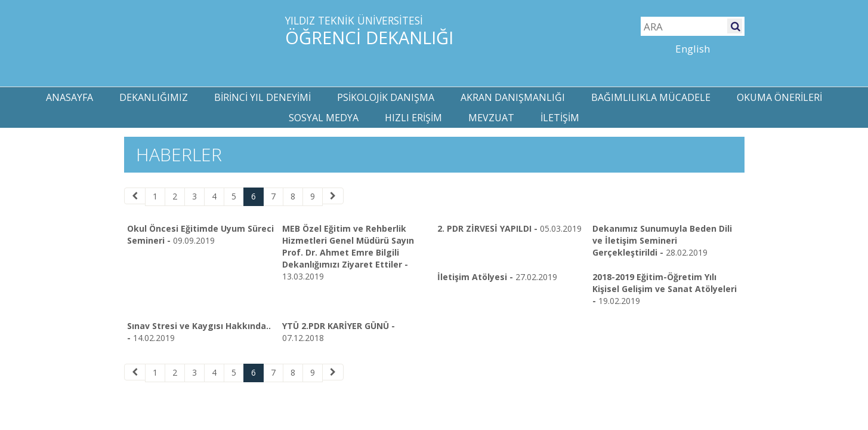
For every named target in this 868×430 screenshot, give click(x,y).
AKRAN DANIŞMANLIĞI (513, 97)
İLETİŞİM (560, 118)
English (693, 49)
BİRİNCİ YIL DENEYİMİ (262, 97)
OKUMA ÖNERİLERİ (779, 97)
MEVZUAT (491, 118)
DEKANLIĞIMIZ (154, 97)
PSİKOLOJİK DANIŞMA (386, 97)
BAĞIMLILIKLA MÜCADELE (651, 97)
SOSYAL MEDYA (324, 118)
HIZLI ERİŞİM (413, 118)
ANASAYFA (69, 97)
